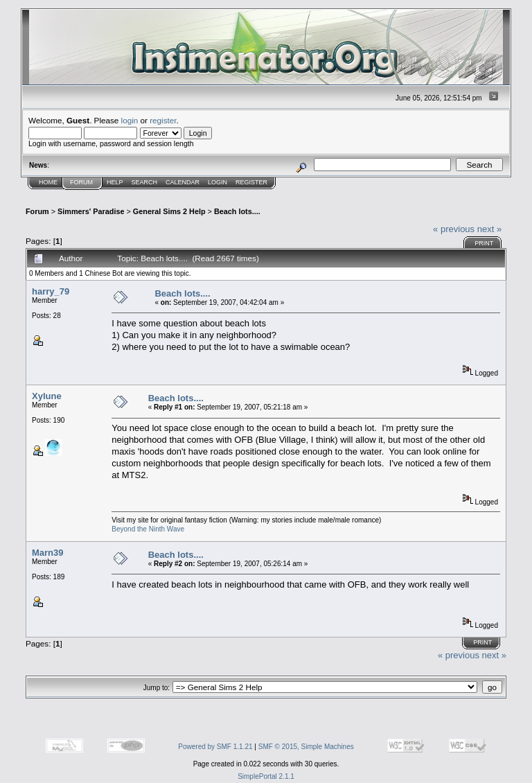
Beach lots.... (237, 211)
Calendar (183, 182)
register (163, 120)
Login (218, 182)
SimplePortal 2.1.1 (266, 776)
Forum (81, 182)
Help (115, 182)
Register (251, 182)
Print (484, 243)
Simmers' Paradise (91, 211)
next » (489, 229)
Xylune (47, 396)
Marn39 (48, 553)
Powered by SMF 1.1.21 (215, 747)
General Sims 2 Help (169, 211)
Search (145, 182)
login (130, 120)
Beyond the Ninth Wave (148, 529)
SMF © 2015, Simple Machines (306, 747)
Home (48, 182)
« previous (454, 229)
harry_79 (51, 291)
